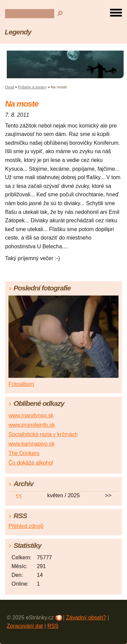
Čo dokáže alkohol (31, 463)
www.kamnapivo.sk (31, 444)
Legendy (18, 32)
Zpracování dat (25, 626)
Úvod (9, 87)
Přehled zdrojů (26, 526)
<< (19, 495)
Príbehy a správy (33, 87)
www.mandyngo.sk (31, 415)
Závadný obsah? (86, 618)
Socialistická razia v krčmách (43, 434)
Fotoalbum (21, 384)
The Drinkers (24, 453)
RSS (53, 626)
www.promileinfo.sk (32, 425)
